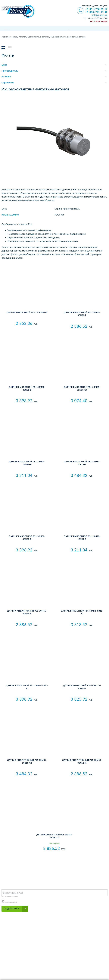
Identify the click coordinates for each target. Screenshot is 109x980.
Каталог (22, 42)
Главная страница (9, 42)
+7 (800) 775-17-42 (96, 12)
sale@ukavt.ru (100, 15)
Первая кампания (9, 908)
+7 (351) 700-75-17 (96, 9)
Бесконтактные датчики (38, 42)
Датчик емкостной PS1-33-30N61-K (27, 318)
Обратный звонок (99, 21)
